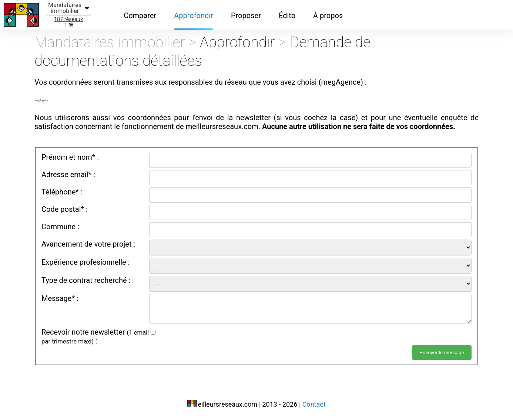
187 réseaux (68, 19)
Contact (314, 404)
